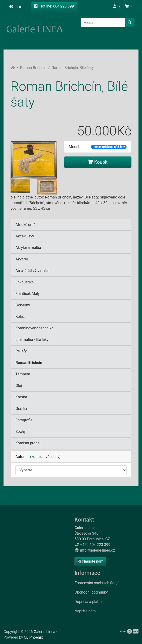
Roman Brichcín (33, 68)
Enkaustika (25, 282)
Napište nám (85, 611)
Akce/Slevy (25, 236)
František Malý (28, 294)
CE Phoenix (33, 637)
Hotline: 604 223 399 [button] (54, 6)
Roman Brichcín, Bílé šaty (73, 68)
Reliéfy (21, 351)
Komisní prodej (28, 443)
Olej (19, 386)
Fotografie (24, 420)
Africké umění (27, 225)
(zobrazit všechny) (44, 457)
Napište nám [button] (90, 561)
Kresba (21, 397)
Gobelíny (23, 305)
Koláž (20, 317)
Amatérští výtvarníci (32, 271)
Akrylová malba (28, 248)
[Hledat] (103, 23)
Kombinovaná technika (34, 328)
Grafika (21, 409)
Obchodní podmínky (91, 592)
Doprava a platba (89, 602)
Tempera (23, 374)
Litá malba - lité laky (32, 340)
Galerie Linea (45, 632)
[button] (116, 7)
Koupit (98, 162)
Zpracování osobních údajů (97, 583)
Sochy (21, 432)
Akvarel (22, 259)
